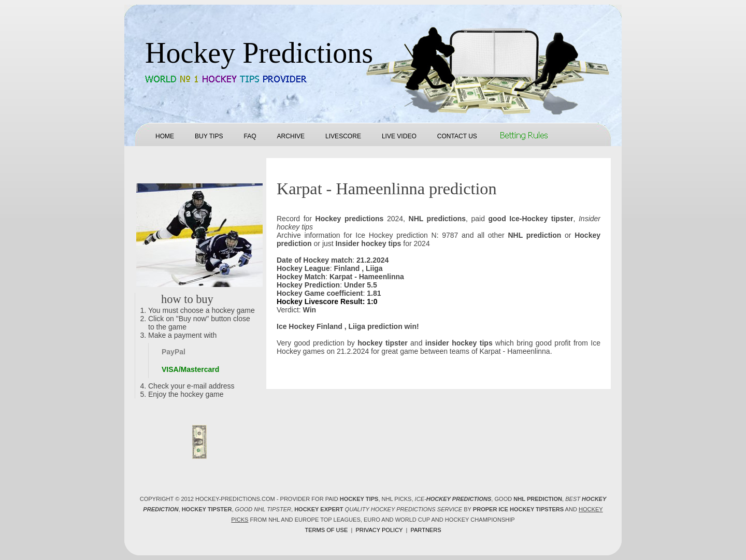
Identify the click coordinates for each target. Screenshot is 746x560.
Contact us (457, 136)
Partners (426, 530)
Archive (291, 136)
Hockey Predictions (259, 53)
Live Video (399, 136)
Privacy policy (379, 530)
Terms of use (326, 530)
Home (165, 136)
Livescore (343, 136)
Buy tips (209, 136)
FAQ (250, 136)
